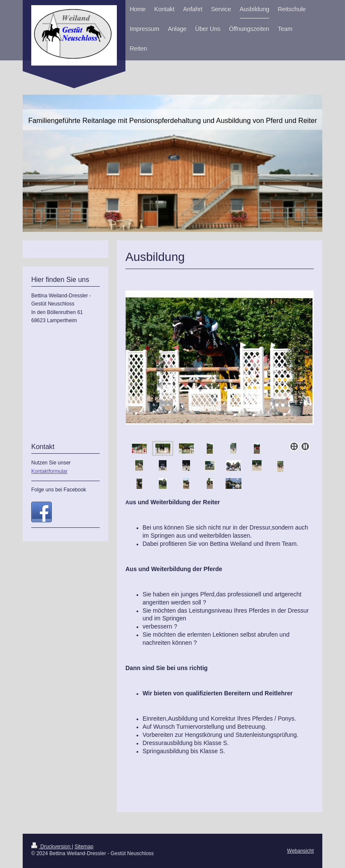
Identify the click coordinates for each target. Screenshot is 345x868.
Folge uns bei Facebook (59, 490)
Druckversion (52, 847)
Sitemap (84, 847)
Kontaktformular (49, 471)
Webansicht (300, 851)
